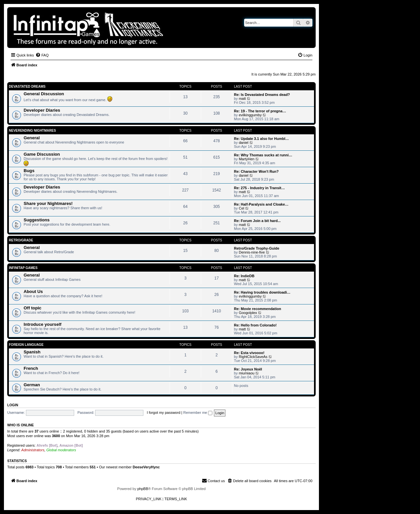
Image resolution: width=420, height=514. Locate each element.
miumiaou (247, 373)
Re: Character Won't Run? (256, 171)
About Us (33, 291)
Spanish (32, 352)
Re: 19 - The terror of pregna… (260, 111)
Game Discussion (42, 154)
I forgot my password (163, 413)
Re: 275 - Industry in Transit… (259, 188)
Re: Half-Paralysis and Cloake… (261, 204)
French (31, 368)
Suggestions (37, 220)
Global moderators (61, 450)
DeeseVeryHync (146, 467)
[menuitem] (42, 55)
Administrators (33, 450)
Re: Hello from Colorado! (255, 325)
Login (13, 405)
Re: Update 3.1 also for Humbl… (261, 139)
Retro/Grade (21, 240)
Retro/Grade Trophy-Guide (257, 248)
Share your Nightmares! (48, 203)
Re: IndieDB (244, 276)
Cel (242, 208)
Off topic (32, 308)
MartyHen (247, 159)
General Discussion (44, 94)
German (32, 385)
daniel (244, 143)
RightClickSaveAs (253, 357)
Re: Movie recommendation (258, 309)
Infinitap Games (23, 268)
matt (242, 99)
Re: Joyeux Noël (248, 369)
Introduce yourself (42, 324)
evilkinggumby (250, 115)
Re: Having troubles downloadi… (262, 292)
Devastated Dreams (27, 87)
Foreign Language (26, 345)
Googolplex (248, 313)
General (32, 138)
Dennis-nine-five (252, 252)
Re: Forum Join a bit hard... (257, 221)
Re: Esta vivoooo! (249, 353)
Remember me (198, 413)
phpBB (143, 489)
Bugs (29, 171)
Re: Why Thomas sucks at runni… (263, 155)
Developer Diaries (42, 110)
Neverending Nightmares (32, 131)
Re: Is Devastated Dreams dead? (262, 95)
